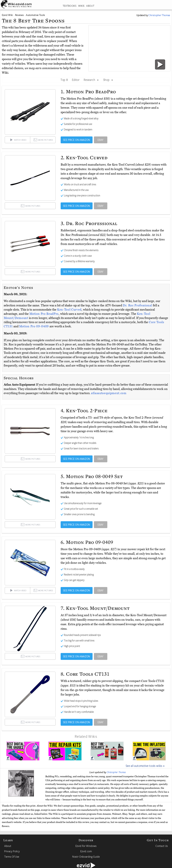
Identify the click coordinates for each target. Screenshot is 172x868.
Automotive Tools (35, 15)
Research (91, 80)
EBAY (101, 140)
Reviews (19, 15)
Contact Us (162, 846)
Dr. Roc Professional (138, 305)
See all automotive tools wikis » (145, 766)
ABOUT (90, 6)
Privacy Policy (12, 851)
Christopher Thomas (116, 772)
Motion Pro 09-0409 (34, 326)
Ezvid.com (86, 851)
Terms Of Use (12, 857)
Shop (108, 80)
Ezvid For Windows (86, 846)
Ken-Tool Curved (69, 310)
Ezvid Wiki (7, 15)
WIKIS (81, 6)
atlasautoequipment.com (109, 393)
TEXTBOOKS (70, 6)
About (8, 846)
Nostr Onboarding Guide (86, 857)
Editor (76, 80)
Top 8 (64, 80)
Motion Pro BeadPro (44, 314)
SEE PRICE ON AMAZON (77, 140)
